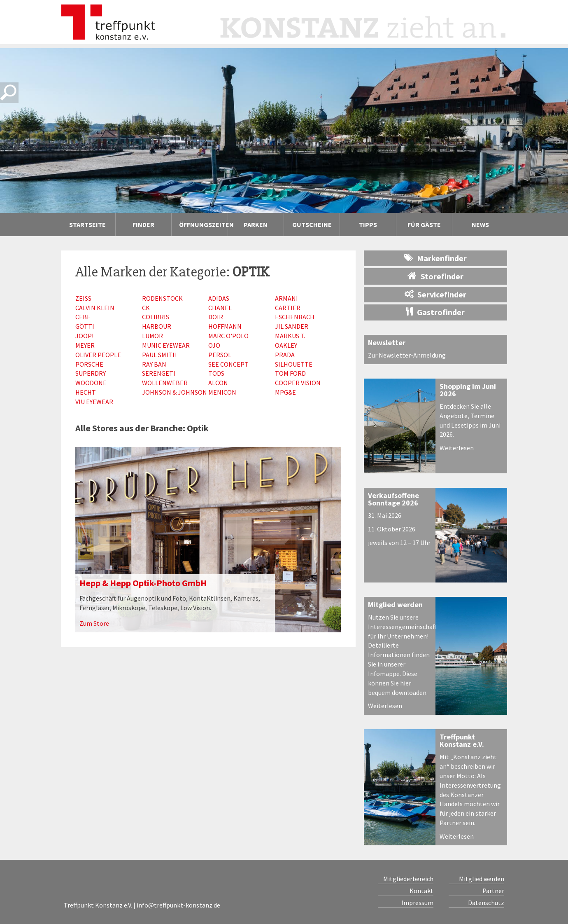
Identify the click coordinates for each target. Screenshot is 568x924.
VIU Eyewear (94, 402)
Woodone (91, 383)
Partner (493, 891)
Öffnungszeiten (203, 225)
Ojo (214, 345)
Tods (216, 373)
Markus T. (290, 336)
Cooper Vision (298, 383)
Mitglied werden (395, 605)
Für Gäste (424, 225)
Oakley (286, 345)
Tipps (368, 225)
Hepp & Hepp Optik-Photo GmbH (143, 583)
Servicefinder (435, 294)
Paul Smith (159, 355)
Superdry (91, 373)
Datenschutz (486, 903)
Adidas (219, 298)
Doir (216, 317)
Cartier (288, 308)
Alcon (218, 383)
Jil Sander (292, 326)
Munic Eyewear (166, 345)
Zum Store (94, 623)
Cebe (83, 317)
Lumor (152, 336)
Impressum (417, 903)
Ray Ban (154, 364)
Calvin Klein (95, 308)
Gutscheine (312, 225)
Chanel (220, 308)
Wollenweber (165, 383)
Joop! (84, 336)
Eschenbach (295, 317)
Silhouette (294, 364)
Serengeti (159, 373)
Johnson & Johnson (175, 392)
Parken (256, 225)
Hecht (86, 392)
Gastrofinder (435, 312)
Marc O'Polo (228, 336)
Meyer (85, 345)
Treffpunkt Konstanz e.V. (462, 740)
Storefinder (435, 276)
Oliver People (98, 355)
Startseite (87, 225)
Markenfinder (435, 258)
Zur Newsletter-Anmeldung (407, 355)
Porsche (89, 364)
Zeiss (83, 298)
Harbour (157, 326)
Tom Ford (290, 373)
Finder (143, 225)
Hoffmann (225, 326)
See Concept (228, 364)
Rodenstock (162, 298)
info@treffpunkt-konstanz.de (178, 905)
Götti (85, 326)
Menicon (222, 392)
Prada (285, 355)
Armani (286, 298)
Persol (220, 355)
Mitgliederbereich (408, 879)
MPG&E (285, 392)
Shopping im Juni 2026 (468, 390)
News (480, 225)
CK (146, 308)
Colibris (156, 317)
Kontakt (421, 891)
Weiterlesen (457, 448)
